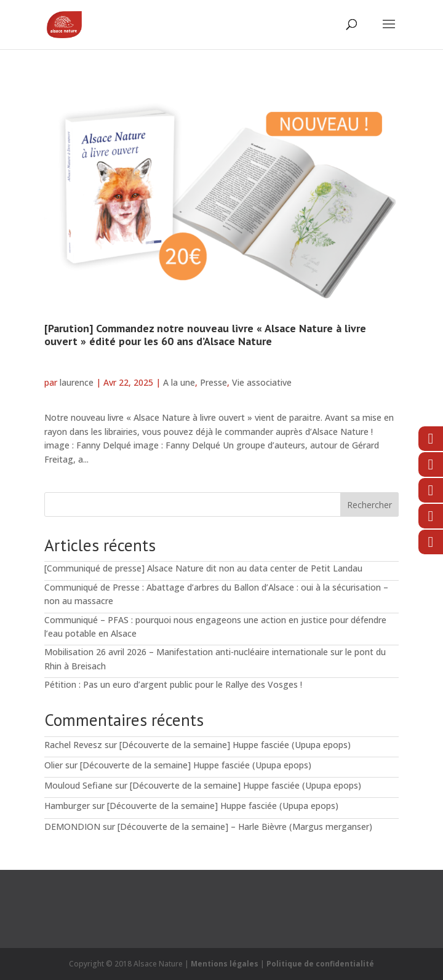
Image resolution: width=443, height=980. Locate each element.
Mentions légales (225, 964)
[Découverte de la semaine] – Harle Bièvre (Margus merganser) (245, 827)
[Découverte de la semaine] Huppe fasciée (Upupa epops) (235, 745)
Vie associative (262, 382)
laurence (77, 382)
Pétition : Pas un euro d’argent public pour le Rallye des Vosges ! (173, 684)
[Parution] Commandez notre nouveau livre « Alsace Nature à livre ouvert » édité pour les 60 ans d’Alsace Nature (205, 335)
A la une (179, 382)
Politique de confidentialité (320, 964)
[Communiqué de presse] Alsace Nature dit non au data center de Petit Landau (203, 568)
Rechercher (369, 505)
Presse (214, 382)
